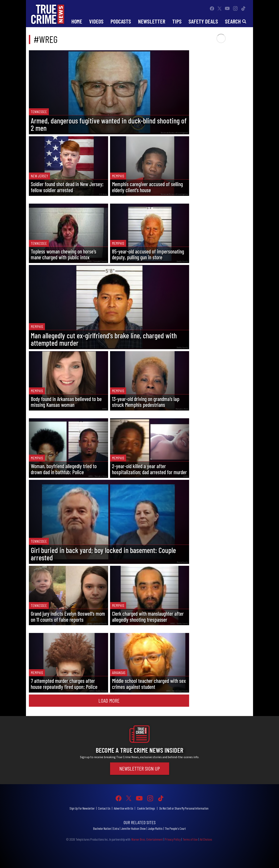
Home (77, 21)
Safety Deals (203, 21)
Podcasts (121, 21)
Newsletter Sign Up (140, 768)
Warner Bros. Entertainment (147, 839)
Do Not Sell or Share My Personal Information (184, 808)
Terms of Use (190, 839)
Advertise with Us (124, 808)
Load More (109, 700)
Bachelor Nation (102, 828)
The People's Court (175, 828)
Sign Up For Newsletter (82, 808)
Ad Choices (206, 839)
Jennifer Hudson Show (133, 828)
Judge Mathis (155, 828)
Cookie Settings (146, 808)
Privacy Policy (173, 839)
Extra (116, 828)
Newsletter (152, 21)
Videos (96, 21)
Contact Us (104, 808)
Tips (177, 21)
